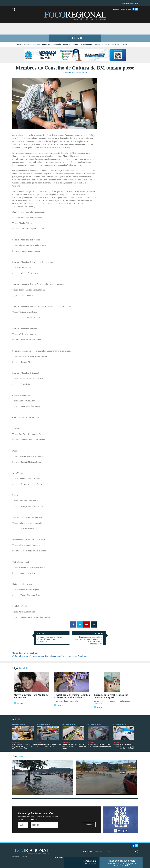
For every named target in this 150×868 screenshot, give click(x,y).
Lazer (98, 44)
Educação (57, 44)
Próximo (89, 825)
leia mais (20, 703)
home (19, 44)
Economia (46, 44)
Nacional (106, 44)
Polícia (124, 44)
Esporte (67, 44)
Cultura (36, 44)
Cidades (27, 44)
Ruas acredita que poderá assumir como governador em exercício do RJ (122, 863)
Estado (76, 44)
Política (116, 44)
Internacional (87, 44)
